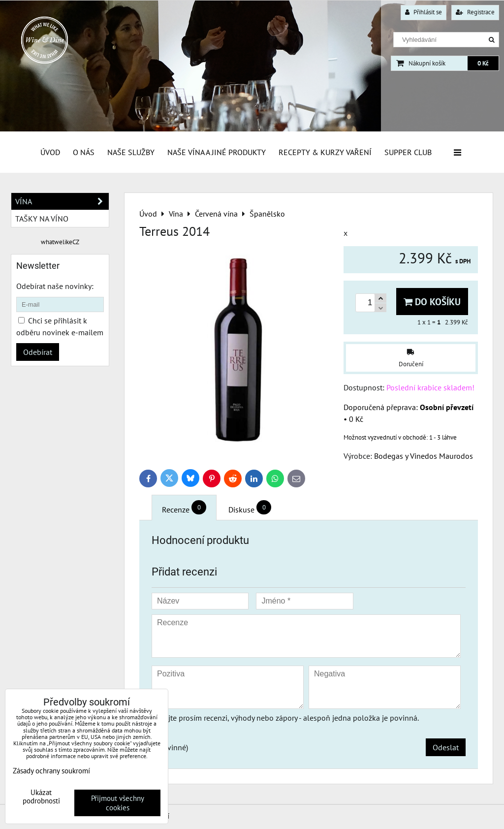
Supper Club (408, 152)
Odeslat (446, 747)
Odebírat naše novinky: (55, 286)
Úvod (50, 152)
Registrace (475, 12)
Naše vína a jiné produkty (217, 152)
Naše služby (131, 152)
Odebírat (38, 352)
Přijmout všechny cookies (118, 803)
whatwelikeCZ (60, 242)
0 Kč (483, 63)
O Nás (84, 152)
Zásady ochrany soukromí (51, 771)
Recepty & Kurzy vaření (325, 152)
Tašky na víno (42, 219)
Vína (62, 201)
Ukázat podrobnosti (41, 797)
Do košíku (432, 302)
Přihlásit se (424, 12)
